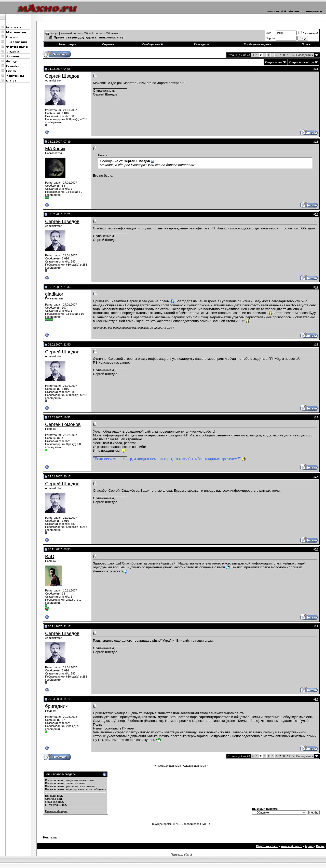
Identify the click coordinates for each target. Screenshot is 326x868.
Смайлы (50, 799)
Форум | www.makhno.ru (65, 33)
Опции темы (274, 62)
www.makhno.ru (291, 846)
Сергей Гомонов (63, 424)
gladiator (54, 294)
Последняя (305, 55)
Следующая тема (194, 766)
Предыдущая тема (169, 766)
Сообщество (153, 44)
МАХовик (55, 149)
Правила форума (56, 811)
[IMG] (49, 802)
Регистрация (67, 44)
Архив (309, 846)
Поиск (306, 44)
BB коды (51, 796)
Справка (108, 44)
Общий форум (93, 33)
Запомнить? (308, 33)
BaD (50, 556)
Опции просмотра (302, 62)
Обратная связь (267, 846)
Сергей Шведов (62, 76)
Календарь (201, 44)
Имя (268, 33)
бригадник (56, 706)
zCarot (188, 855)
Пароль (270, 38)
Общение (112, 33)
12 (289, 55)
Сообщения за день (257, 44)
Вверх (320, 846)
